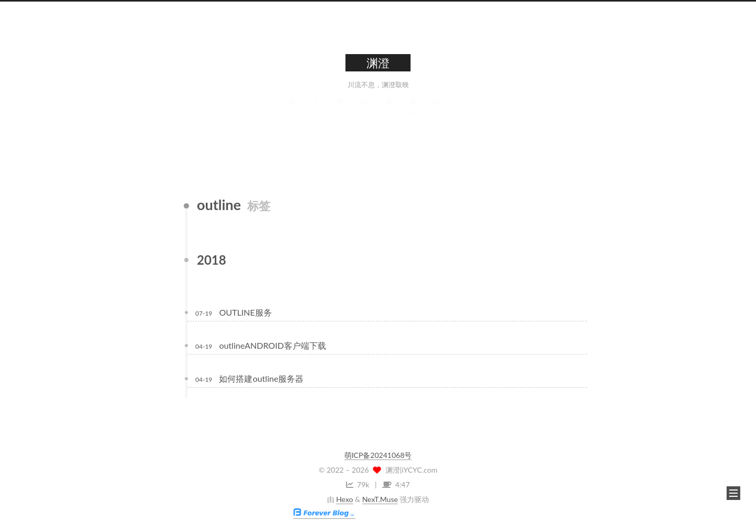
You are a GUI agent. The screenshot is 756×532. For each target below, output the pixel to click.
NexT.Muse (380, 499)
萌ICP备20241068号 (378, 455)
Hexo (344, 499)
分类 (365, 117)
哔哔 (413, 117)
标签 (341, 117)
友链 (437, 117)
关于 (317, 117)
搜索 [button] (464, 117)
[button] (733, 493)
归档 (389, 117)
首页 (292, 117)
